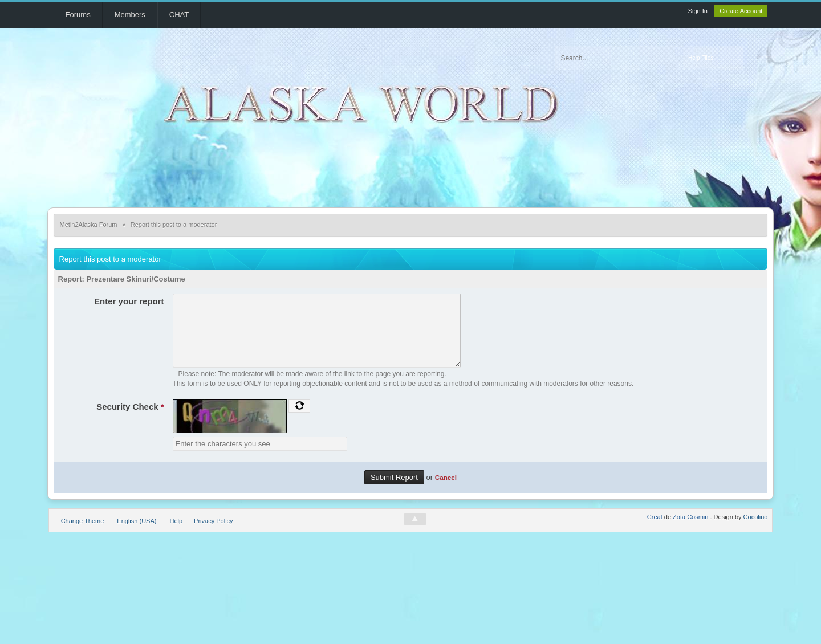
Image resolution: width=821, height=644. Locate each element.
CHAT (179, 15)
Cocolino (756, 531)
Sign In (698, 11)
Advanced (755, 58)
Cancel (446, 491)
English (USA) (137, 535)
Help (176, 535)
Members (130, 15)
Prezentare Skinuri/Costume (135, 279)
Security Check (130, 420)
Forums (78, 15)
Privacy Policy (213, 535)
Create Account (741, 11)
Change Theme (83, 535)
